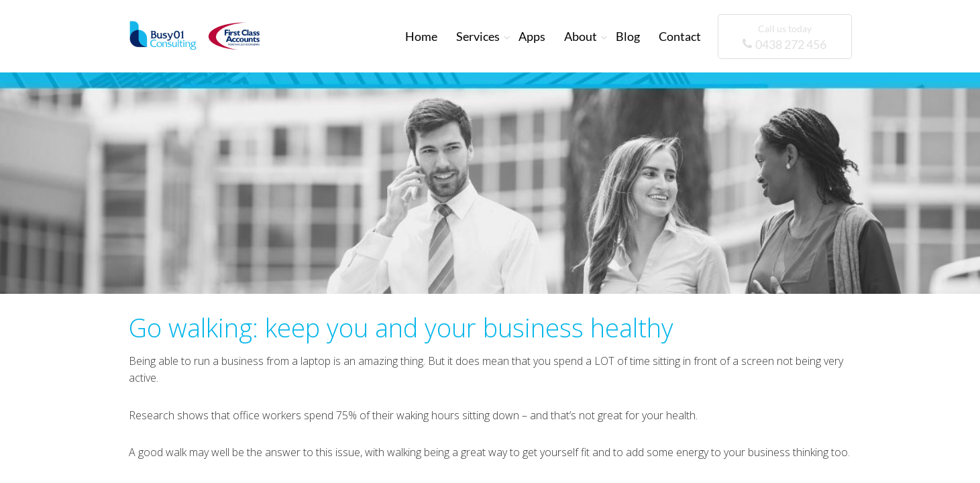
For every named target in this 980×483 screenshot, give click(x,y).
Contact (680, 36)
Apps (532, 36)
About (581, 36)
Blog (628, 36)
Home (421, 36)
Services (478, 36)
